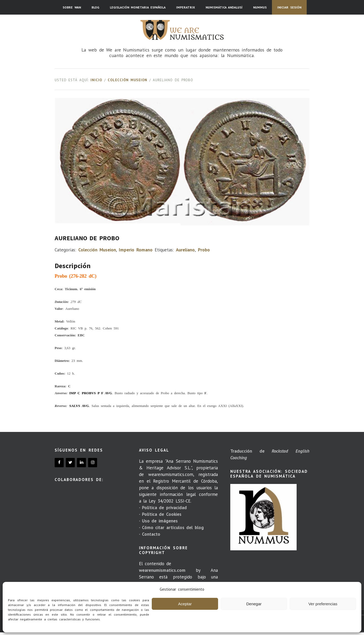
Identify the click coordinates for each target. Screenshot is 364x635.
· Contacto (150, 534)
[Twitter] (70, 463)
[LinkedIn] (81, 463)
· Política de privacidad (163, 508)
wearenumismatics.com (162, 570)
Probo (204, 250)
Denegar (254, 604)
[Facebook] (59, 463)
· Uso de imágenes (158, 521)
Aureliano (185, 250)
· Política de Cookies (160, 514)
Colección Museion (127, 80)
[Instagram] (93, 463)
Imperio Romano (136, 250)
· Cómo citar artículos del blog (171, 527)
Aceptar (185, 604)
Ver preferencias (323, 604)
